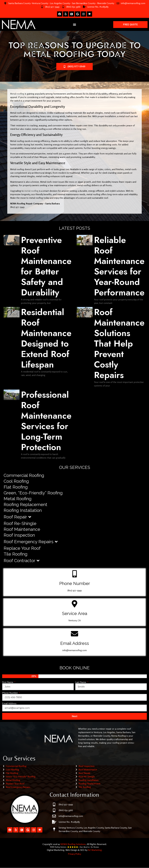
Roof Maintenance (22, 529)
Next (75, 716)
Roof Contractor (22, 561)
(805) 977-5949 (52, 7)
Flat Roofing (16, 487)
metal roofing (32, 191)
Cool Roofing (16, 481)
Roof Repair (17, 517)
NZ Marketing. (95, 850)
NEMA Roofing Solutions (73, 844)
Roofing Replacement (25, 505)
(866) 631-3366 (73, 7)
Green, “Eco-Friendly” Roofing (33, 493)
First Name (8, 682)
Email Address (9, 703)
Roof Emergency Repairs (31, 542)
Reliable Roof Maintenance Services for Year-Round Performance (119, 266)
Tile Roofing (15, 554)
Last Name (81, 682)
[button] (75, 25)
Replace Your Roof (22, 548)
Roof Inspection (19, 535)
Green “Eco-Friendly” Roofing (21, 777)
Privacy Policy (74, 854)
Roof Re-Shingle (20, 523)
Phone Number (10, 693)
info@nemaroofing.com (133, 3)
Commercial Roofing (24, 475)
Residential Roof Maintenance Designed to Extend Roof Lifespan (46, 338)
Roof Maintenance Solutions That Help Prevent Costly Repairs (119, 344)
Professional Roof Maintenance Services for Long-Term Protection (46, 421)
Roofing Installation (23, 510)
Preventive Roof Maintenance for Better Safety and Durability (46, 266)
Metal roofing (17, 94)
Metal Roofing (18, 499)
